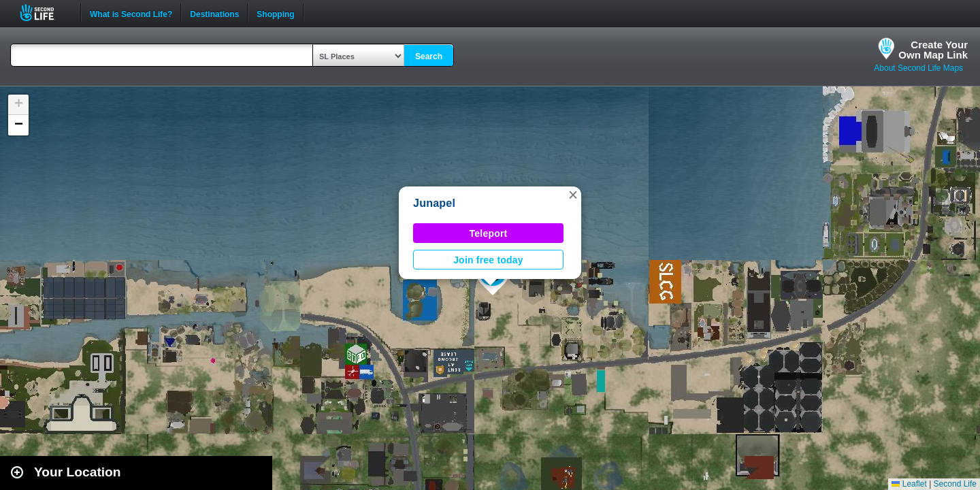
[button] (573, 195)
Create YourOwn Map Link (933, 50)
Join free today (488, 260)
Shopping (275, 13)
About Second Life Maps (918, 68)
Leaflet (909, 484)
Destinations (214, 13)
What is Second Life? (131, 13)
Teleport (489, 233)
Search (429, 56)
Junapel (434, 203)
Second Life (45, 13)
